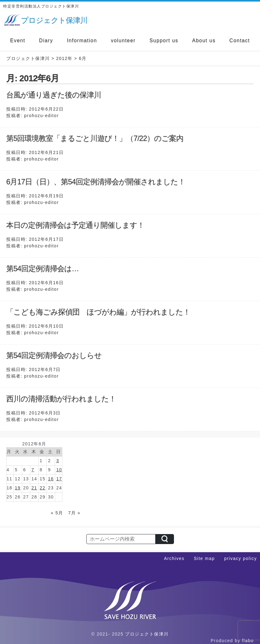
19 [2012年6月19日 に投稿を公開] (18, 488)
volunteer (123, 40)
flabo (248, 641)
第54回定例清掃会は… (43, 268)
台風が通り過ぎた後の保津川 (54, 95)
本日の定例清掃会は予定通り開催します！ (75, 225)
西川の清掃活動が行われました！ (61, 399)
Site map (204, 558)
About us (204, 40)
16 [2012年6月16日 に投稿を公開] (51, 479)
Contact (240, 40)
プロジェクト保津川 (147, 634)
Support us (164, 40)
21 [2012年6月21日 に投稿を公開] (34, 488)
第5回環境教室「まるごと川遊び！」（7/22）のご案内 (95, 138)
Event (17, 40)
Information (82, 40)
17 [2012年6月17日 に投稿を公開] (59, 479)
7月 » (74, 513)
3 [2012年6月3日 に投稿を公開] (58, 461)
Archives (174, 558)
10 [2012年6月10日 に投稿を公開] (59, 470)
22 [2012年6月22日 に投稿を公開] (43, 488)
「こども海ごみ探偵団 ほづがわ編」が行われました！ (98, 312)
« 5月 (57, 513)
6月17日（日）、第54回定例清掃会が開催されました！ (96, 182)
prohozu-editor (41, 116)
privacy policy (241, 558)
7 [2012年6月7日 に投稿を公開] (33, 470)
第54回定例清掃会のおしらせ (54, 355)
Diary (46, 40)
